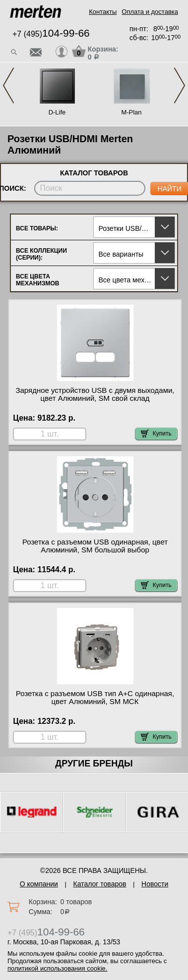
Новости (155, 884)
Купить (156, 434)
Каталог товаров (100, 884)
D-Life (57, 112)
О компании (39, 884)
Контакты (103, 12)
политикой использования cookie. (57, 968)
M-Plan (131, 112)
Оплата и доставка (150, 12)
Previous (8, 85)
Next (180, 85)
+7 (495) (51, 34)
